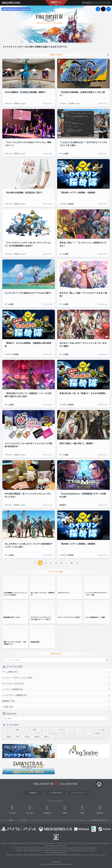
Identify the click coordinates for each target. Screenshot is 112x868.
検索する (107, 660)
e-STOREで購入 (56, 793)
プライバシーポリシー (42, 820)
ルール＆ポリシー (82, 820)
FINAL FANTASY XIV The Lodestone (16, 9)
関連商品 (33, 793)
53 (72, 563)
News (14, 813)
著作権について (26, 820)
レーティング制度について (10, 820)
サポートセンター (57, 820)
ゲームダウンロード (79, 793)
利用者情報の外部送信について (101, 820)
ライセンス (70, 820)
